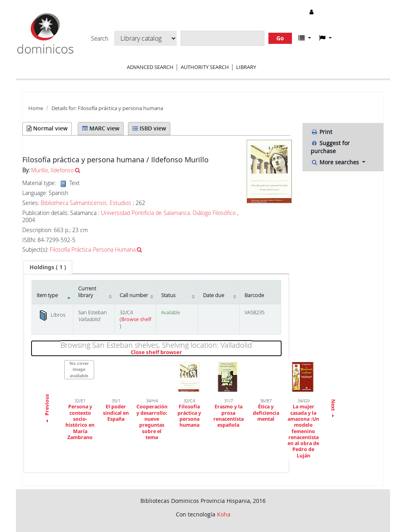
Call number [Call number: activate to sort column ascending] (134, 295)
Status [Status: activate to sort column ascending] (168, 295)
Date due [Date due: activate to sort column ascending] (214, 295)
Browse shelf (136, 319)
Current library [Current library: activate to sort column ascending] (87, 292)
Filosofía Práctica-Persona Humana (93, 249)
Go (280, 38)
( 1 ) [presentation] (48, 267)
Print (321, 132)
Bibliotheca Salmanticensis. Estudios (86, 203)
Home (36, 108)
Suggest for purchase (330, 147)
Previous (47, 409)
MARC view (101, 128)
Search (100, 39)
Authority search (205, 67)
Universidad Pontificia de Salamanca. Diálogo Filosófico (168, 213)
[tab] (48, 267)
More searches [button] (336, 162)
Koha (224, 514)
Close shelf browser (184, 353)
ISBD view (149, 128)
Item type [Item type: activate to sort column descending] (47, 295)
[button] (305, 38)
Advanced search (150, 67)
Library (246, 67)
